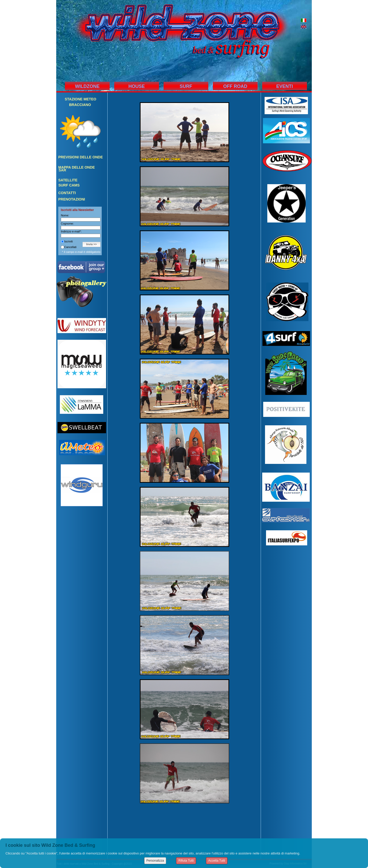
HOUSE (136, 86)
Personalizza (155, 861)
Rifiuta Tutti (186, 861)
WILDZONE (87, 86)
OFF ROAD (235, 86)
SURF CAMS (69, 185)
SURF (186, 86)
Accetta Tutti (217, 861)
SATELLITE (68, 180)
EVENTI (285, 86)
